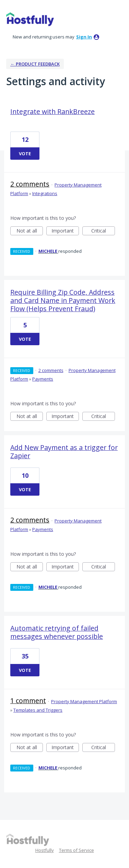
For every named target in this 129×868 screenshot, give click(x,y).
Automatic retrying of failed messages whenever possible (57, 632)
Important (65, 231)
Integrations (45, 193)
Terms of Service (77, 850)
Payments (43, 379)
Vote (25, 154)
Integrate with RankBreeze (52, 111)
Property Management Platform (84, 701)
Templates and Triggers (38, 710)
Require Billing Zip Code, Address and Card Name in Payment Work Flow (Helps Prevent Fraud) (63, 300)
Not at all (30, 231)
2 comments (30, 184)
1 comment (28, 701)
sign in (84, 37)
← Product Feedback (35, 64)
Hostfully (45, 850)
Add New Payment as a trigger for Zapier (64, 452)
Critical (103, 231)
